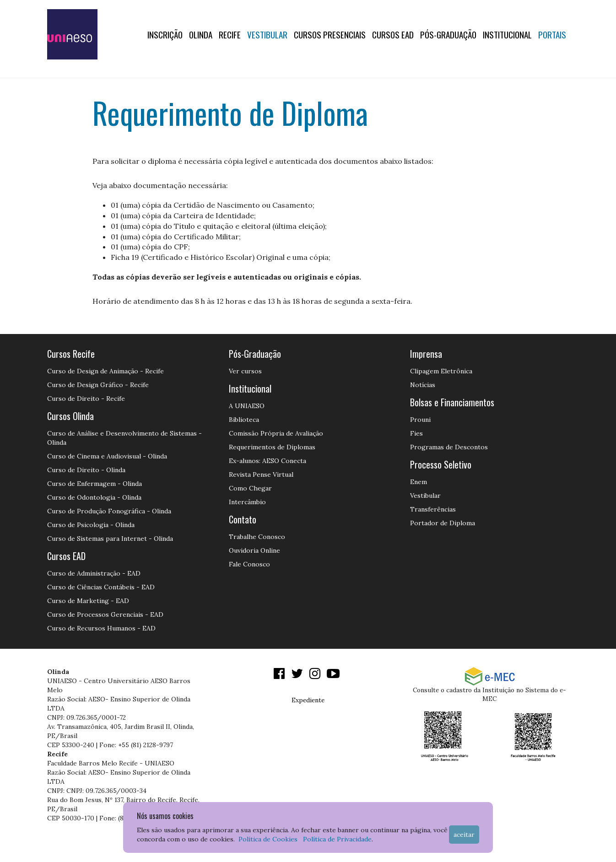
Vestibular (267, 34)
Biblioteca (244, 420)
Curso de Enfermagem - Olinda (95, 484)
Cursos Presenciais (330, 34)
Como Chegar (250, 488)
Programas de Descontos (449, 447)
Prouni (420, 420)
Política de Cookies (268, 839)
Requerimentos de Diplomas (272, 447)
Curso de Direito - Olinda (86, 470)
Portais (552, 34)
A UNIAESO (247, 406)
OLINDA (201, 34)
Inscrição (165, 34)
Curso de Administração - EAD (94, 573)
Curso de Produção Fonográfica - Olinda (109, 511)
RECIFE (230, 34)
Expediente (308, 700)
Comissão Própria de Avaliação (276, 433)
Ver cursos (245, 371)
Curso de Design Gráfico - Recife (98, 385)
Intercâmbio (247, 502)
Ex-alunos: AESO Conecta (267, 461)
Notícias (423, 385)
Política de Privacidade (337, 839)
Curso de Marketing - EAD (88, 601)
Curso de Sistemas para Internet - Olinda (110, 539)
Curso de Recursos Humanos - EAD (101, 628)
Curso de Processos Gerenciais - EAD (105, 614)
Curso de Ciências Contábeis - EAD (101, 587)
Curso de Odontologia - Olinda (94, 497)
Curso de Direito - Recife (86, 399)
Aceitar (464, 835)
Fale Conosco (249, 564)
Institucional (507, 34)
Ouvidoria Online (254, 550)
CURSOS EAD (393, 34)
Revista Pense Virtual (261, 474)
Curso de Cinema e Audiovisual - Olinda (107, 456)
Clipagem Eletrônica (441, 371)
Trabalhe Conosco (257, 537)
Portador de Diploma (443, 523)
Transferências (433, 509)
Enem (419, 482)
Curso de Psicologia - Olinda (91, 525)
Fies (416, 433)
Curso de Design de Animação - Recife (105, 371)
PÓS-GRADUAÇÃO (448, 34)
